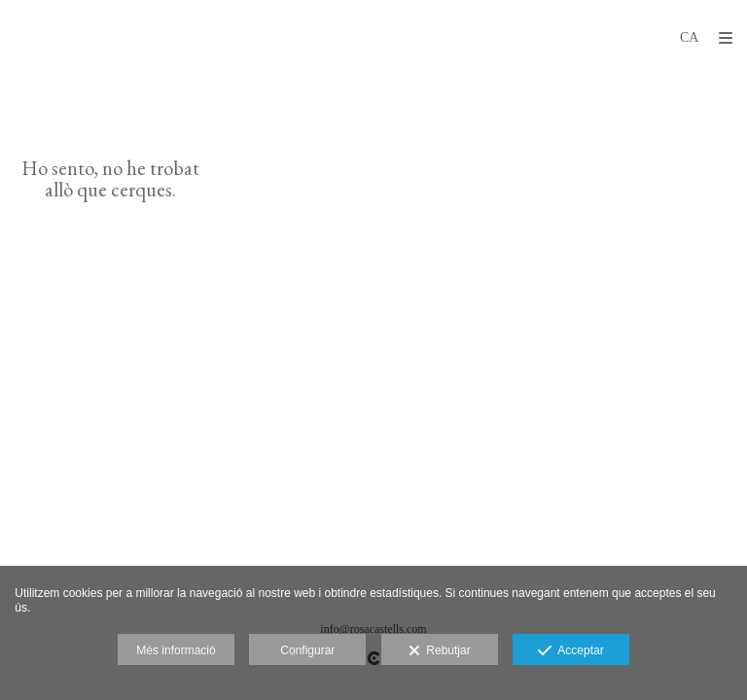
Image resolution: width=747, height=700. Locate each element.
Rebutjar (440, 651)
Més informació (176, 650)
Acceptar (570, 651)
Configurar (307, 650)
